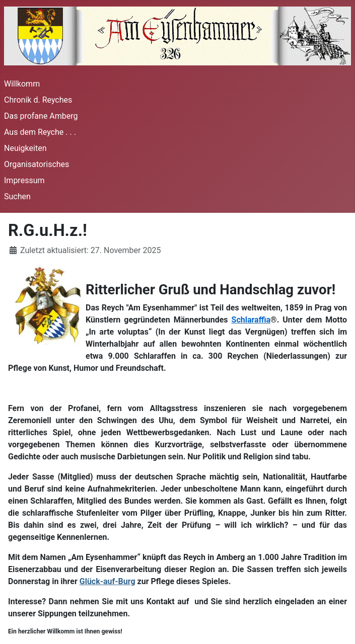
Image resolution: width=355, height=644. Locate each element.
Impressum (24, 180)
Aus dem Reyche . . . (40, 132)
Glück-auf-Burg (108, 581)
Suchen (17, 196)
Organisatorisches (37, 164)
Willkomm (22, 84)
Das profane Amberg (41, 116)
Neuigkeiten (25, 148)
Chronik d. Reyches (38, 100)
